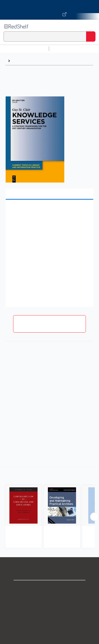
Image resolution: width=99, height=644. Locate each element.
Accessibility (49, 639)
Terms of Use (50, 619)
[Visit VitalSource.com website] (49, 10)
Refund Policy (49, 629)
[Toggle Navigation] (91, 26)
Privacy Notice (50, 608)
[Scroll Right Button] (94, 517)
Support (49, 598)
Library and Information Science (41, 61)
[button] (49, 210)
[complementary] (49, 508)
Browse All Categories (24, 49)
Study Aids (63, 49)
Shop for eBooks (49, 588)
